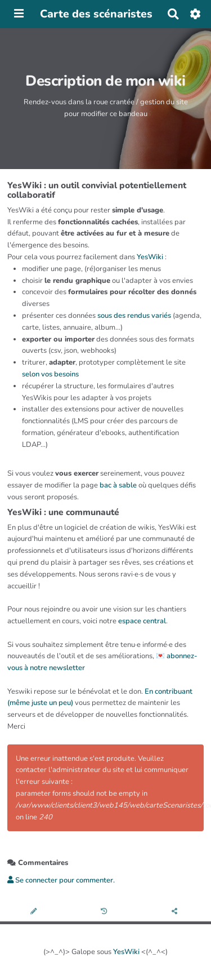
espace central (142, 621)
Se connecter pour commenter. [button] (61, 880)
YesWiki (150, 257)
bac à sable (118, 485)
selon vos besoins (50, 374)
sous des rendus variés (134, 316)
